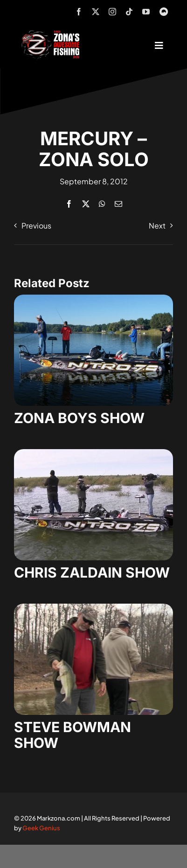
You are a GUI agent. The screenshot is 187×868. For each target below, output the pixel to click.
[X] (86, 204)
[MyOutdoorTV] (164, 10)
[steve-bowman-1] (93, 607)
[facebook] (79, 12)
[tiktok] (129, 12)
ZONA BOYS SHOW (79, 418)
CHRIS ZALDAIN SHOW (92, 572)
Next (157, 225)
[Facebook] (69, 204)
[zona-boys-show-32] (93, 298)
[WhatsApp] (102, 204)
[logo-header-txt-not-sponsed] (52, 34)
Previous (36, 225)
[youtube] (146, 12)
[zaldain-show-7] (93, 453)
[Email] (118, 204)
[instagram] (112, 12)
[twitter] (96, 12)
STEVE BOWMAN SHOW (73, 735)
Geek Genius (41, 828)
